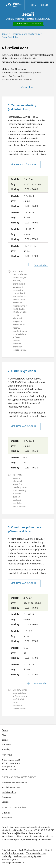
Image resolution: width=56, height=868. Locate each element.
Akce (4, 735)
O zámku (6, 813)
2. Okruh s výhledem (22, 371)
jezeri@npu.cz (8, 767)
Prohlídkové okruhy (11, 788)
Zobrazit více (28, 87)
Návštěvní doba (9, 792)
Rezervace (7, 797)
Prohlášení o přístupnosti (31, 850)
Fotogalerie (7, 818)
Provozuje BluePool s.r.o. (13, 863)
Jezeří (28, 14)
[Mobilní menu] (47, 5)
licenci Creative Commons (21, 830)
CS (34, 5)
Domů (5, 730)
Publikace (6, 745)
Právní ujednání (9, 850)
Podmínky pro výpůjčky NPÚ (27, 857)
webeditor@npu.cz (11, 860)
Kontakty (6, 750)
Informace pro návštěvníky (14, 783)
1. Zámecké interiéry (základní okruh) (22, 107)
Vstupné (6, 802)
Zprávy (5, 740)
